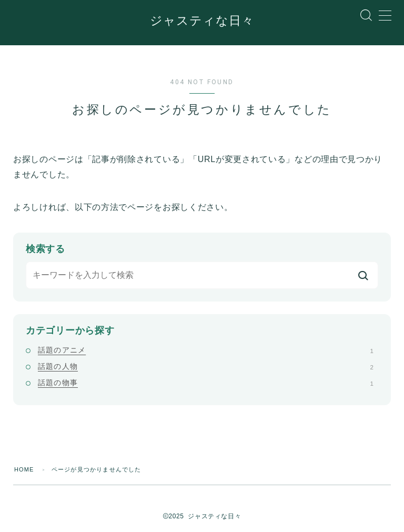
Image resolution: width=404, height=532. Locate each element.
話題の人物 (206, 366)
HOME (24, 469)
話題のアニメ (206, 349)
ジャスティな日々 (202, 21)
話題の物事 (206, 383)
